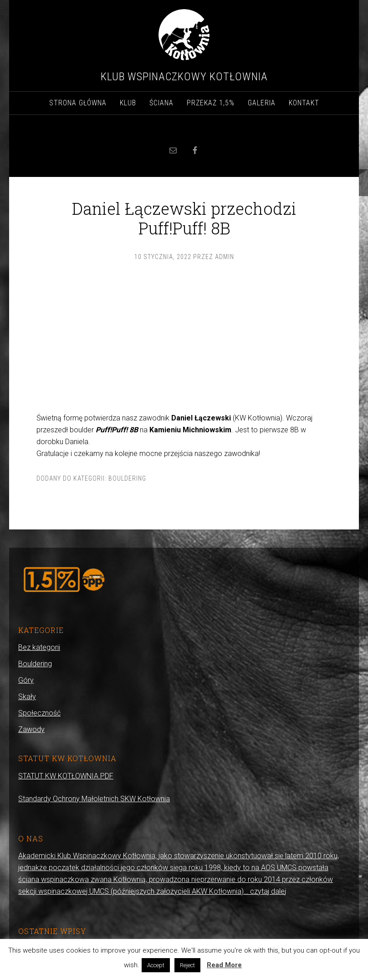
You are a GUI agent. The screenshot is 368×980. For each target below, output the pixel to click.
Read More (224, 965)
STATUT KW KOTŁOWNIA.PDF (66, 776)
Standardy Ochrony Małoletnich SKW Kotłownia (94, 799)
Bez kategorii (39, 647)
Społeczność (39, 713)
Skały (27, 697)
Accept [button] (156, 965)
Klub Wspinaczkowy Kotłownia (184, 77)
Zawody (31, 729)
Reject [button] (187, 965)
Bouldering (127, 478)
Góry (26, 680)
